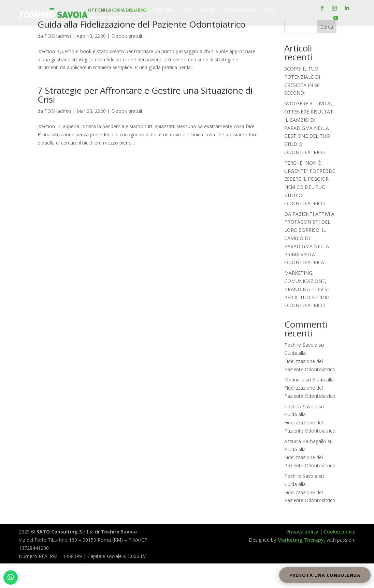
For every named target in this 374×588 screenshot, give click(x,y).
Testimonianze (239, 10)
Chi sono (164, 10)
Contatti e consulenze (115, 18)
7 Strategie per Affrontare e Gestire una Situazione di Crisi (145, 95)
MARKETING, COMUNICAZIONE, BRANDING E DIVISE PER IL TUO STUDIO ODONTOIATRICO (307, 289)
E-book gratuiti (127, 36)
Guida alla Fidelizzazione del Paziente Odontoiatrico (310, 361)
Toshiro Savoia (301, 345)
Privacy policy (302, 532)
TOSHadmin (58, 36)
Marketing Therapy (301, 540)
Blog (270, 10)
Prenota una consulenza (325, 575)
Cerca (327, 27)
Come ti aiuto (198, 10)
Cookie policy (340, 532)
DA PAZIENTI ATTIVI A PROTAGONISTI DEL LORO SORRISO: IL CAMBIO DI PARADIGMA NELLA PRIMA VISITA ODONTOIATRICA (309, 238)
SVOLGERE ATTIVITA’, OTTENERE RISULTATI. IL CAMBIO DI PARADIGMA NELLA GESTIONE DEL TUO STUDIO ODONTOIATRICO (310, 128)
